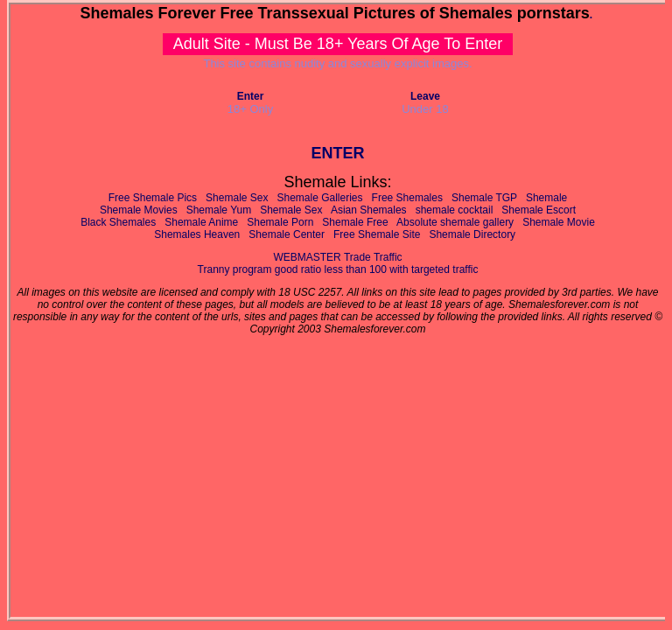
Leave (425, 96)
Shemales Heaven (197, 234)
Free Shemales (407, 198)
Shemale (546, 198)
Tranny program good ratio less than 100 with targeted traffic (338, 269)
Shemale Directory (472, 234)
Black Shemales (118, 222)
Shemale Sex (237, 198)
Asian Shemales (369, 210)
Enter (251, 96)
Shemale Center (287, 234)
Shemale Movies (139, 210)
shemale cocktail (455, 210)
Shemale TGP (484, 198)
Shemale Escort (539, 210)
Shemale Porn (280, 222)
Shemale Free (355, 222)
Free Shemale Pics (153, 198)
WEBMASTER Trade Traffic (337, 257)
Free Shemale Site (377, 234)
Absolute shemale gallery (455, 222)
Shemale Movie (559, 222)
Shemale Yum (219, 210)
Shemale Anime (201, 222)
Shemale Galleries (320, 198)
